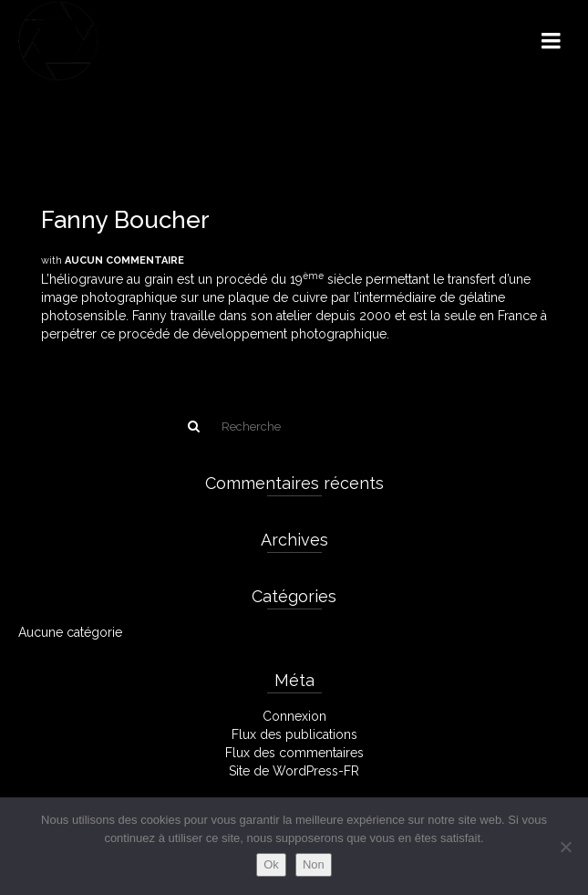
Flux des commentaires (294, 753)
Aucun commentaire (124, 260)
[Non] (565, 847)
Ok (271, 864)
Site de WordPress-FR (294, 771)
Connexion (294, 716)
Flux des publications (294, 734)
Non (314, 864)
